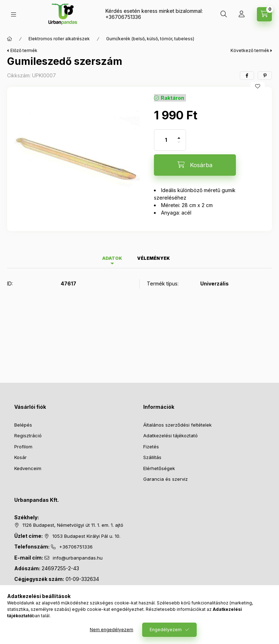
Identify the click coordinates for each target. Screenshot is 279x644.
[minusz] (179, 145)
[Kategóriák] (14, 14)
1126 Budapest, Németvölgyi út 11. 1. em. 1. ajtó (73, 525)
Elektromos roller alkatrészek (59, 39)
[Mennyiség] (166, 140)
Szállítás (152, 457)
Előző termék (24, 50)
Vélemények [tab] (154, 258)
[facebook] (247, 76)
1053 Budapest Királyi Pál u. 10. (86, 536)
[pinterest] (265, 76)
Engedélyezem (166, 630)
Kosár (20, 457)
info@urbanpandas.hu (78, 558)
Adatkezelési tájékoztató (170, 436)
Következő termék (250, 50)
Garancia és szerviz (166, 479)
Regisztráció (28, 436)
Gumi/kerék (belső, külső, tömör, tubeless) (150, 39)
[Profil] (242, 14)
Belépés (23, 425)
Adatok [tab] (112, 258)
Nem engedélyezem (112, 630)
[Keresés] (224, 14)
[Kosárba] (195, 165)
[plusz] (179, 135)
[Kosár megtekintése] (264, 14)
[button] (77, 157)
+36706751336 (123, 17)
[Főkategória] (10, 39)
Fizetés (151, 447)
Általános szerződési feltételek (177, 425)
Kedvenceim (28, 468)
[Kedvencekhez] (258, 86)
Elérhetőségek (159, 468)
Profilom (23, 447)
